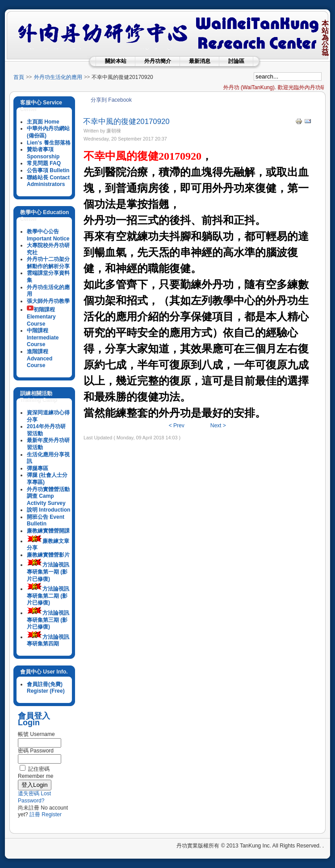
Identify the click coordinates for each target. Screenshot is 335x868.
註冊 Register (46, 814)
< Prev (177, 426)
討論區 (236, 61)
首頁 (19, 77)
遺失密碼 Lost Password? (34, 797)
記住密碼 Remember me (36, 773)
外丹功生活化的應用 (58, 77)
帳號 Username (36, 734)
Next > (218, 426)
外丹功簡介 (158, 61)
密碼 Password (36, 751)
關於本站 (116, 61)
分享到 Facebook (111, 100)
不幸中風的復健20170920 (126, 122)
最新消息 (200, 61)
